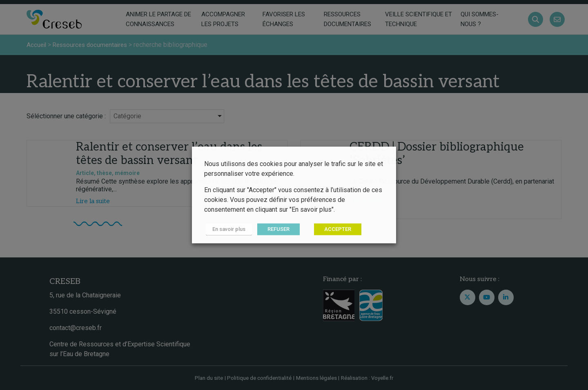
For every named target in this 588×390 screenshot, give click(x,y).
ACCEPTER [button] (334, 229)
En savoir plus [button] (227, 229)
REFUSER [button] (275, 229)
